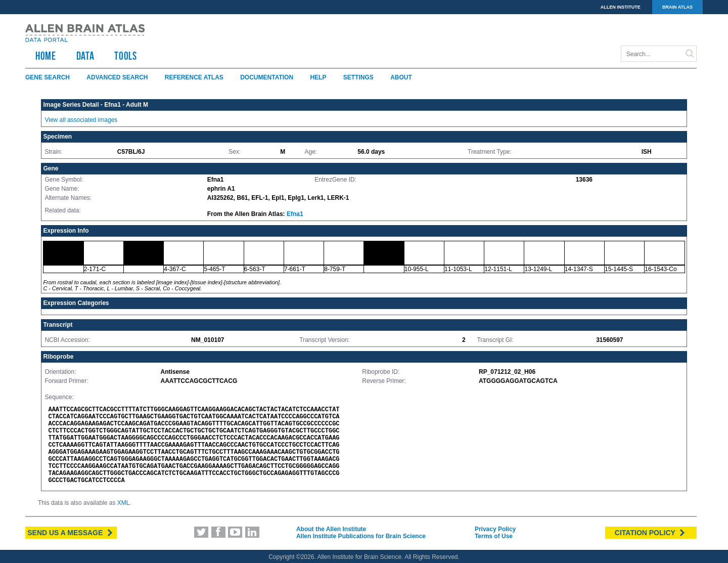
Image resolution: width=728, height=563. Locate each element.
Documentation (267, 77)
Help (318, 77)
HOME (46, 56)
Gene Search (48, 77)
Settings (358, 77)
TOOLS (125, 56)
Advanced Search (117, 77)
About (401, 77)
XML (124, 503)
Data (85, 56)
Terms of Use (494, 536)
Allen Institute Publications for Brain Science (361, 536)
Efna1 (295, 214)
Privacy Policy (495, 529)
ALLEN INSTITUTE (621, 7)
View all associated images (81, 120)
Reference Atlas (194, 77)
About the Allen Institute (331, 529)
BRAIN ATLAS (677, 7)
